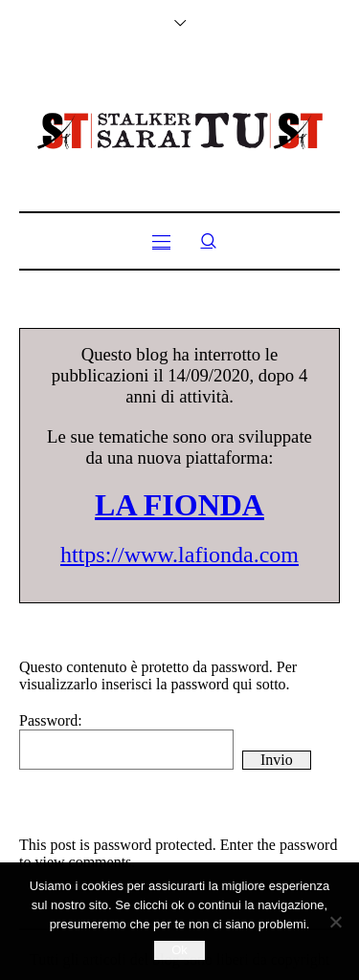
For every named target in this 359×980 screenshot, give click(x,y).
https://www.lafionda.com (179, 555)
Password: (126, 741)
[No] (335, 922)
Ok (179, 950)
